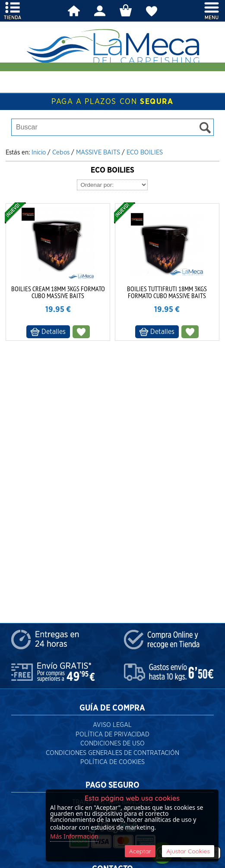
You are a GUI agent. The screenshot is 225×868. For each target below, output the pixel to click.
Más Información (74, 836)
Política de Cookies (112, 762)
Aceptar (140, 851)
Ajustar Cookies (188, 851)
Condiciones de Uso (112, 744)
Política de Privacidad (112, 734)
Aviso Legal (112, 725)
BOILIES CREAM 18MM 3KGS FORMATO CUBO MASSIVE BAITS (58, 292)
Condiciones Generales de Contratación (112, 753)
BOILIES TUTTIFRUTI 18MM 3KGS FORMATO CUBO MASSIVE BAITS (167, 292)
